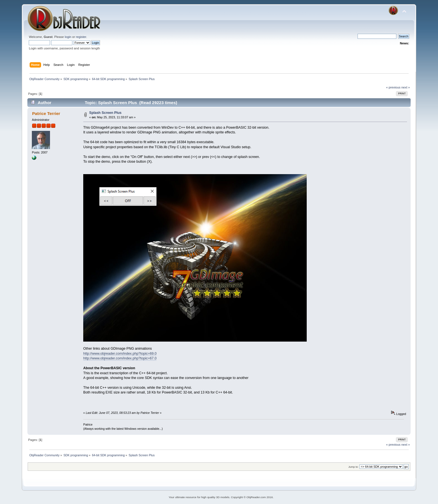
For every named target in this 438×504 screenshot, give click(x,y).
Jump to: (354, 467)
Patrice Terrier (46, 113)
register (81, 37)
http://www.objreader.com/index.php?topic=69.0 (120, 354)
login (68, 37)
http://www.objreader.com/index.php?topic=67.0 (120, 358)
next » (406, 87)
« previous (393, 87)
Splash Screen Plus (105, 113)
